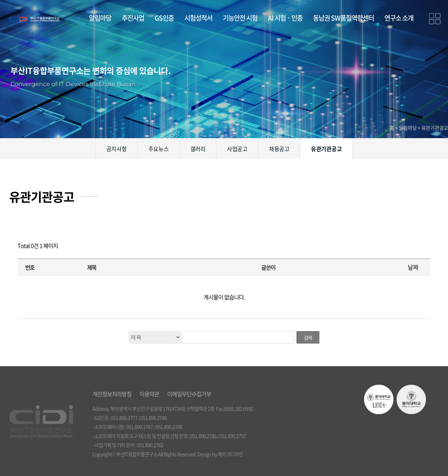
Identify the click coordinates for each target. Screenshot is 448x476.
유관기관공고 (326, 149)
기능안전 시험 (240, 18)
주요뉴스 (159, 149)
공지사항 (117, 149)
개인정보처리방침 (112, 394)
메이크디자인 (230, 454)
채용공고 (279, 149)
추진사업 (133, 18)
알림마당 (100, 18)
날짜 (413, 267)
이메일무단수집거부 (189, 394)
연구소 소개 (399, 18)
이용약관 (149, 394)
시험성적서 (198, 18)
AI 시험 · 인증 (285, 18)
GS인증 (164, 18)
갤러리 (198, 149)
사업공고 (237, 149)
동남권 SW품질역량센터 (343, 18)
